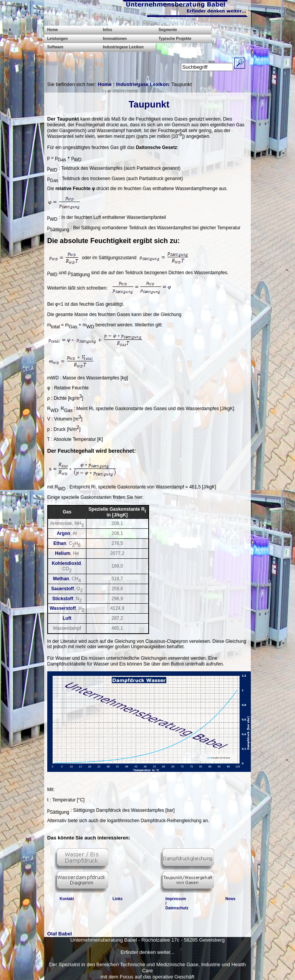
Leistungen (58, 39)
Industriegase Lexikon (123, 47)
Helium (63, 553)
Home (53, 30)
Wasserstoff (63, 608)
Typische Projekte (175, 39)
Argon (64, 533)
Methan (61, 579)
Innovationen (115, 39)
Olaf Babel (60, 934)
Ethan (60, 543)
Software (55, 47)
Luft (67, 618)
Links (118, 899)
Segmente (168, 30)
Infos (108, 30)
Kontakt (67, 899)
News (230, 899)
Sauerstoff (62, 589)
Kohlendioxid (66, 563)
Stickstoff (63, 599)
